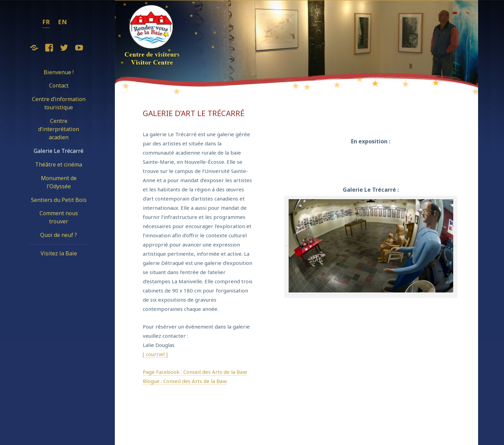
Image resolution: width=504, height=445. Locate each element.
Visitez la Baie (59, 253)
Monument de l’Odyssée (59, 182)
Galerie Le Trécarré (59, 151)
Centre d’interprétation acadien (59, 129)
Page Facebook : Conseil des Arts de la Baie (195, 372)
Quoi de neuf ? (59, 235)
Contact (59, 85)
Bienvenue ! (59, 72)
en (62, 22)
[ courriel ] (155, 354)
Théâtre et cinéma (59, 164)
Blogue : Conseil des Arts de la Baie (185, 381)
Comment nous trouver (59, 217)
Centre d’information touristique (59, 103)
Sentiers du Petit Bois (59, 200)
